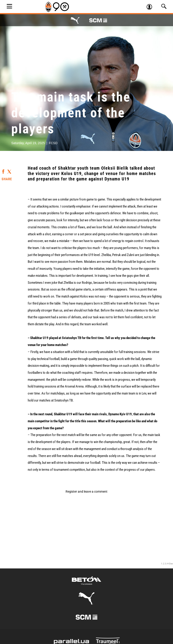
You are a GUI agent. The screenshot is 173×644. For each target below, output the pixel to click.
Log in (151, 7)
